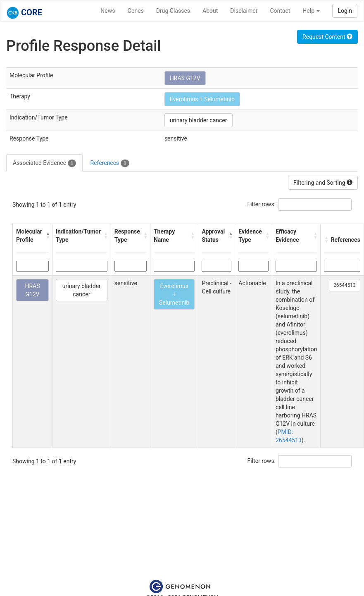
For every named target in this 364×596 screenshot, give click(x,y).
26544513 (345, 285)
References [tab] (109, 163)
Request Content (327, 37)
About (210, 11)
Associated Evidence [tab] (44, 163)
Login (345, 11)
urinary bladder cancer (199, 120)
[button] (47, 236)
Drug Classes (173, 11)
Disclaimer (244, 11)
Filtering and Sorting (323, 183)
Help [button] (311, 11)
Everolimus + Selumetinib (202, 99)
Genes (136, 11)
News (108, 11)
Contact (280, 11)
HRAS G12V (185, 78)
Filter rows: (262, 204)
